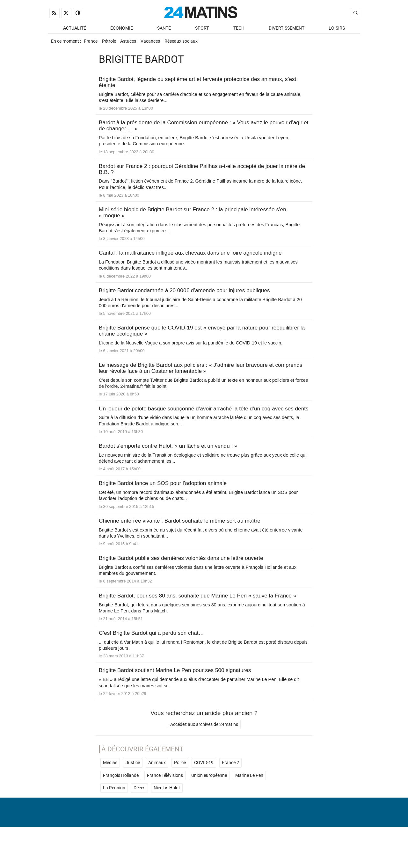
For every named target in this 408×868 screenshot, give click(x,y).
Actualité (75, 29)
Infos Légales (244, 847)
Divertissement (287, 29)
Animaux (157, 792)
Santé (164, 29)
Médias (110, 792)
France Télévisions (165, 804)
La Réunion (114, 817)
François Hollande (121, 804)
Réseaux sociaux (191, 43)
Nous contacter (200, 847)
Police (180, 792)
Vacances (158, 43)
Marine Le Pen (249, 804)
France (91, 43)
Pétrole (112, 43)
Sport (202, 29)
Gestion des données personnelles (313, 847)
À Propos (163, 847)
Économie (122, 29)
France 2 (230, 792)
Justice (133, 792)
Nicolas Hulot (167, 817)
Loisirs (337, 29)
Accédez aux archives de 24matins (204, 753)
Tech (239, 29)
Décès (139, 817)
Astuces (134, 43)
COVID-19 (204, 792)
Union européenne (209, 804)
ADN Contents (333, 857)
